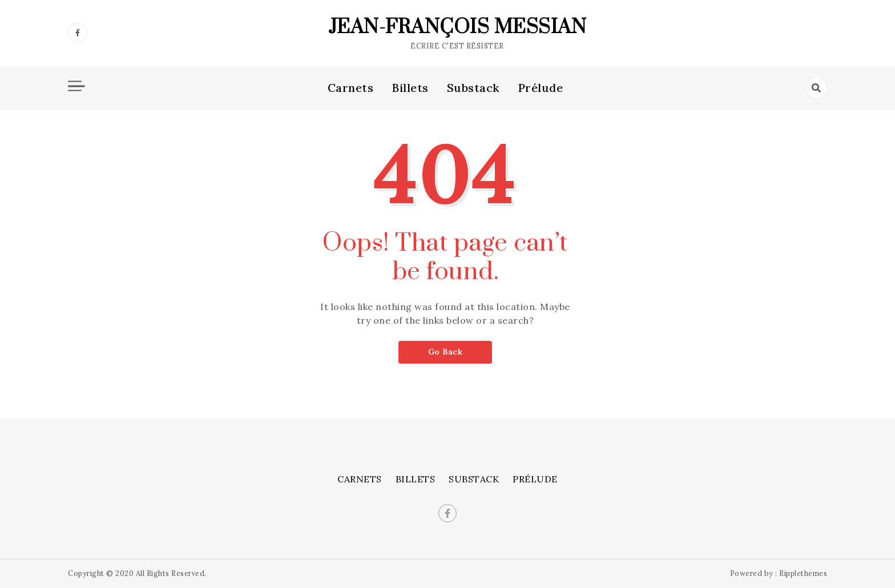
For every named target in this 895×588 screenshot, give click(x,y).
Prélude (541, 88)
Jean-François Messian (457, 27)
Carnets (351, 88)
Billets (410, 88)
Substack (473, 88)
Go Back (446, 352)
